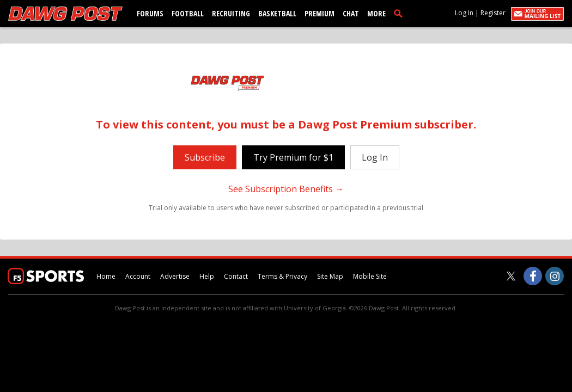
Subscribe (205, 157)
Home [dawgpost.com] (106, 276)
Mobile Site (370, 276)
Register (493, 13)
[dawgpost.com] (65, 14)
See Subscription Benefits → (286, 189)
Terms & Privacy (282, 276)
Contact (236, 276)
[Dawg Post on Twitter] (511, 276)
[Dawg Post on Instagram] (555, 276)
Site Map (330, 276)
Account (138, 276)
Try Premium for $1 (293, 157)
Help (207, 276)
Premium (320, 13)
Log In (464, 13)
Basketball (277, 13)
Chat (351, 13)
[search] (400, 13)
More (376, 13)
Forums (150, 13)
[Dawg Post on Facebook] (533, 276)
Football (188, 13)
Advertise (175, 276)
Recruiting (231, 13)
